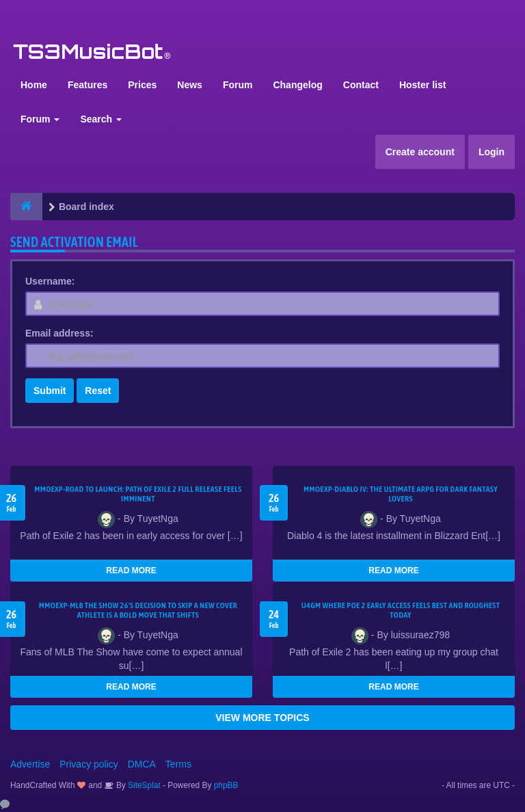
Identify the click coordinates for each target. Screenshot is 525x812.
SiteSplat (143, 785)
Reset (98, 391)
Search (101, 119)
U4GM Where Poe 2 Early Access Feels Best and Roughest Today (401, 610)
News (190, 85)
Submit (50, 391)
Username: (50, 281)
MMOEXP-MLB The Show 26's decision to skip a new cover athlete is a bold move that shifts (138, 610)
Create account (420, 152)
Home (34, 85)
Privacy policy (89, 764)
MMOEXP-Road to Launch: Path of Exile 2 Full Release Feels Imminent (138, 494)
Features (87, 85)
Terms (178, 764)
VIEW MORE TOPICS (262, 718)
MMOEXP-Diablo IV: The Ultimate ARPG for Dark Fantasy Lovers (401, 494)
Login (492, 152)
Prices (142, 85)
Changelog (297, 85)
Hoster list (422, 85)
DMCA (142, 764)
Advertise (30, 764)
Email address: (59, 333)
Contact (361, 85)
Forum (238, 85)
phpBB (226, 785)
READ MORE (131, 571)
